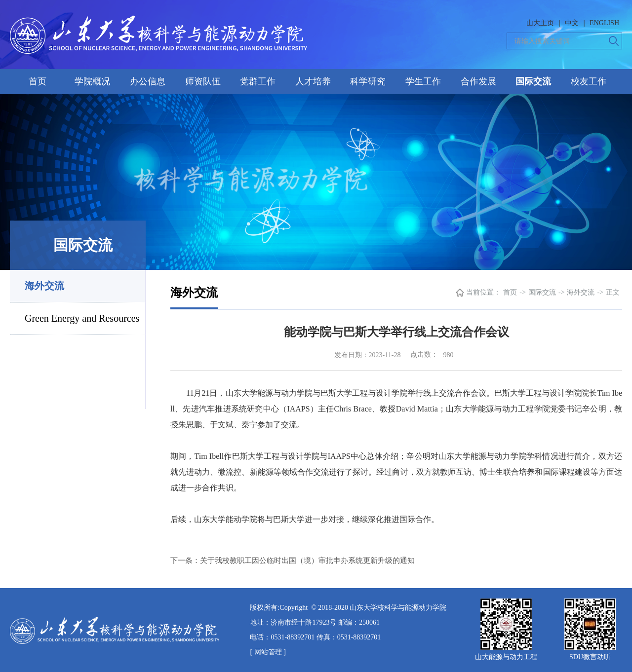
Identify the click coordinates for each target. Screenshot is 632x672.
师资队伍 (203, 81)
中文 (572, 23)
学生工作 (423, 81)
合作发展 (478, 81)
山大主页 (540, 23)
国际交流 (533, 81)
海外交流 (44, 286)
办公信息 (148, 81)
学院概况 (92, 81)
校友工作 (589, 81)
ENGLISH (604, 23)
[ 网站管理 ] (268, 652)
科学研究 (368, 81)
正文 (613, 292)
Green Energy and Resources (82, 318)
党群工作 (258, 81)
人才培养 (313, 81)
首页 (38, 81)
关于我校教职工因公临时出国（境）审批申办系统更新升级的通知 (307, 560)
